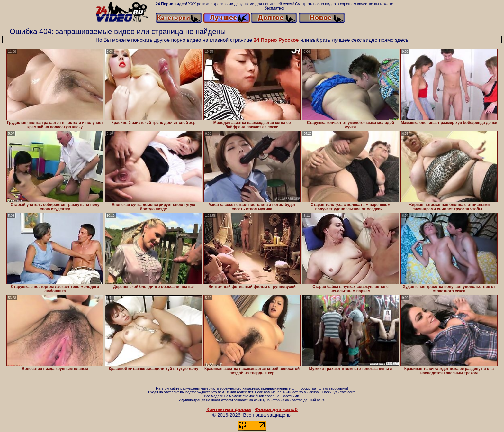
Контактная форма (229, 409)
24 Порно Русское (276, 40)
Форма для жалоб (276, 409)
